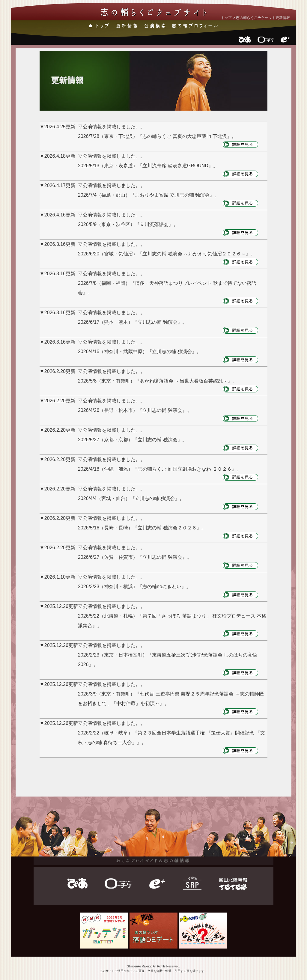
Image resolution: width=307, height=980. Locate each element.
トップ (226, 18)
